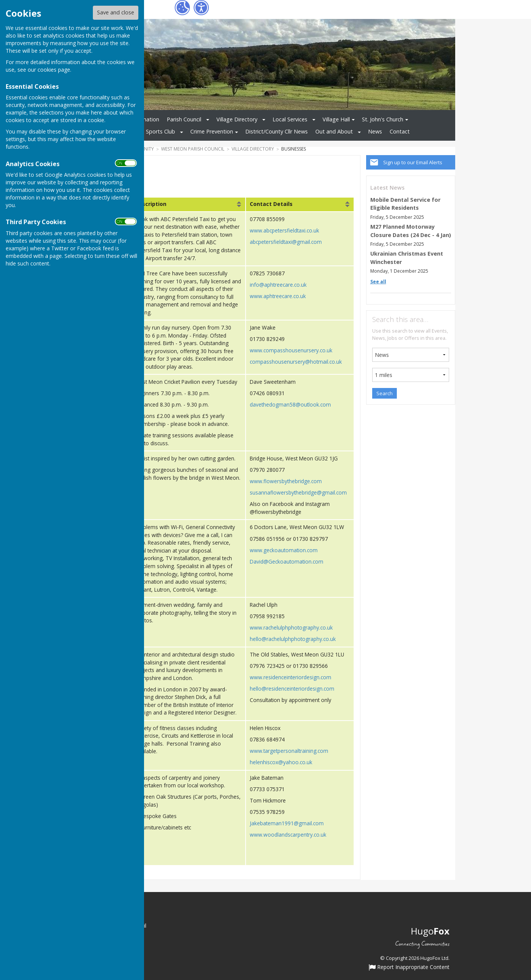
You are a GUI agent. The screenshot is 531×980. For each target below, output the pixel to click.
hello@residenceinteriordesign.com (292, 689)
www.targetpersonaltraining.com (289, 751)
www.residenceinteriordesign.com (291, 677)
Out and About (334, 131)
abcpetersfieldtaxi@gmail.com (286, 242)
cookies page (54, 70)
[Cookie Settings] (182, 8)
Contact (400, 131)
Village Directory (237, 119)
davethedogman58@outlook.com (290, 404)
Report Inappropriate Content (409, 967)
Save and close (116, 12)
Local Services (290, 119)
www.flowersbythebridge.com (286, 481)
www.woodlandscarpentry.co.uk (288, 835)
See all (378, 282)
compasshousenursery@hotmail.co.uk (296, 362)
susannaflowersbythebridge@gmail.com (298, 492)
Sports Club (161, 131)
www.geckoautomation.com (284, 550)
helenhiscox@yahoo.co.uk (281, 762)
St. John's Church (383, 119)
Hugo (430, 931)
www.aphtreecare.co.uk (278, 296)
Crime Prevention (212, 131)
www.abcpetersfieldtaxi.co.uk (284, 230)
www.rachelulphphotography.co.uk (291, 627)
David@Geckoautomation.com (287, 561)
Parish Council (184, 119)
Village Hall (336, 119)
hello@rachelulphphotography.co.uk (293, 639)
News (375, 131)
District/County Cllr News (276, 131)
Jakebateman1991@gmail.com (287, 823)
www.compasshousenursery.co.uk (291, 350)
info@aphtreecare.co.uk (278, 285)
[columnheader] (188, 204)
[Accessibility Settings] (201, 8)
